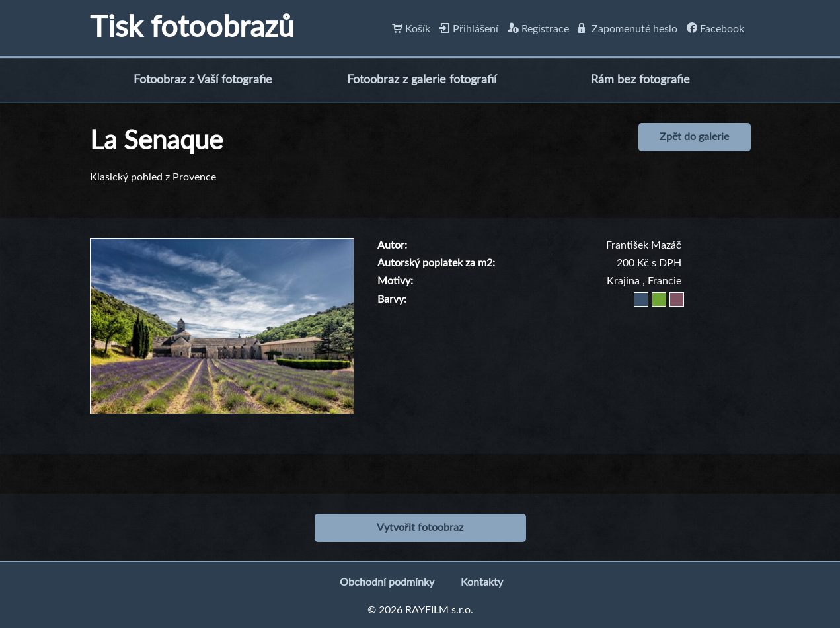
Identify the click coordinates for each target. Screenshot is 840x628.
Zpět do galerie (694, 137)
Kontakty (482, 582)
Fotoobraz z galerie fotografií (422, 80)
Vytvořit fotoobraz (420, 528)
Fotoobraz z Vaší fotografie (203, 80)
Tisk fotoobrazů (192, 28)
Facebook (715, 29)
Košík (411, 29)
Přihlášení (469, 29)
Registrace (538, 29)
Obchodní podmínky (387, 582)
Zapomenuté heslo (628, 29)
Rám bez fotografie (640, 80)
